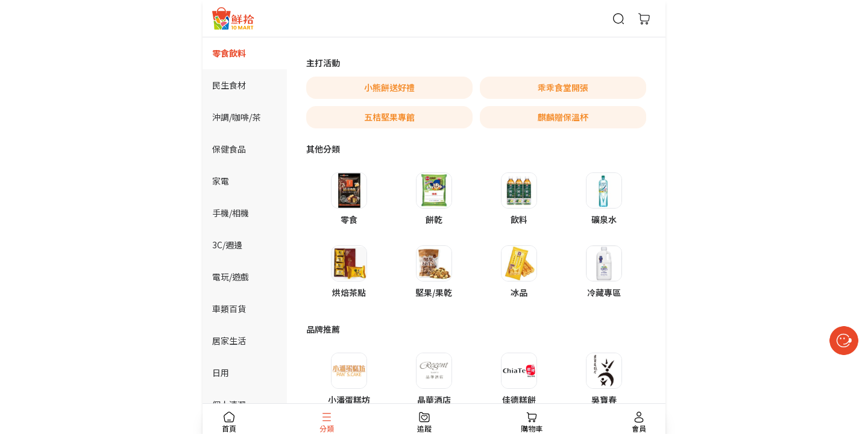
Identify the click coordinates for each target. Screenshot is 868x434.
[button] (349, 199)
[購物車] (644, 19)
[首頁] (233, 18)
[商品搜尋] (618, 19)
